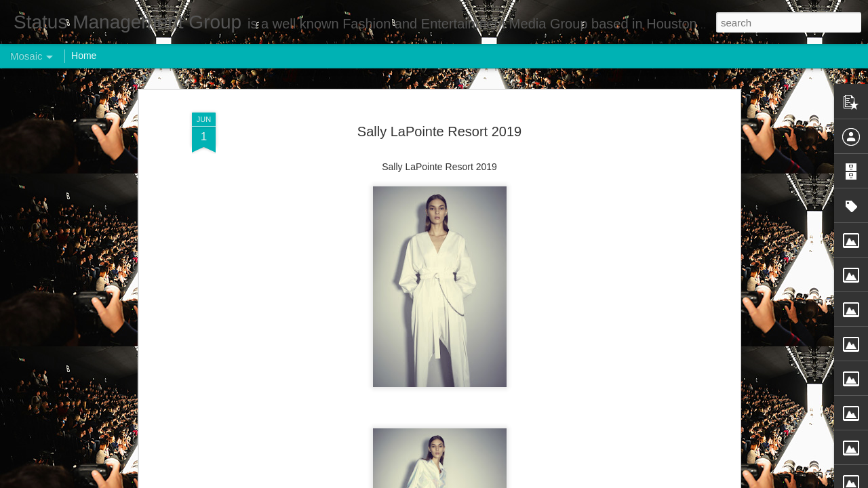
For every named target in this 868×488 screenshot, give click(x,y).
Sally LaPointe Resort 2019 (439, 127)
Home (84, 56)
